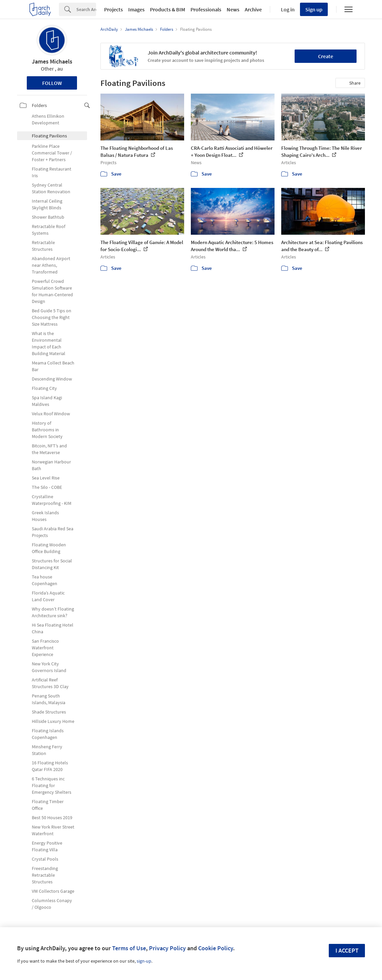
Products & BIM (168, 9)
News (233, 9)
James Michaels (52, 61)
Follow (52, 83)
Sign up (314, 9)
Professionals (206, 9)
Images (136, 9)
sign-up (144, 961)
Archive (253, 9)
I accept (347, 950)
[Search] (86, 9)
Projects (113, 9)
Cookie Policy (216, 948)
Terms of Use (129, 948)
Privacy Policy (167, 948)
